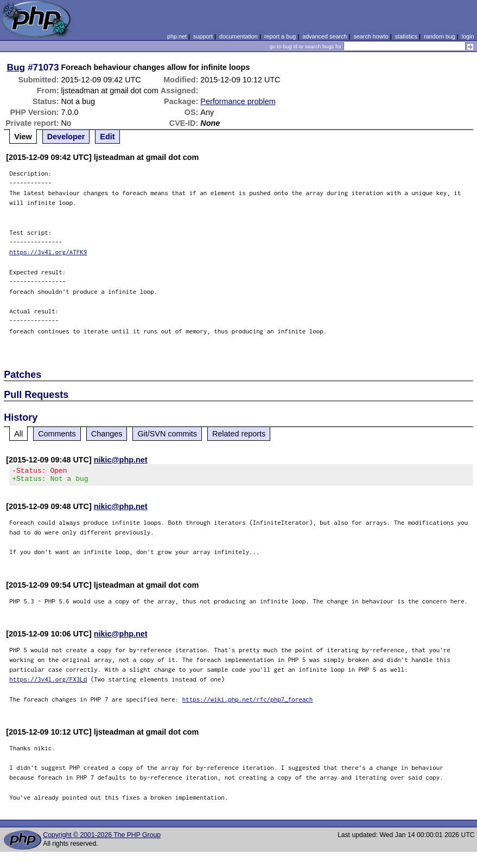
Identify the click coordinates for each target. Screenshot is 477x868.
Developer (66, 137)
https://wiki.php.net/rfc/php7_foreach (248, 702)
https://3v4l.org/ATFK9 (48, 252)
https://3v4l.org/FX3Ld (48, 682)
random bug (440, 36)
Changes (107, 434)
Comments (57, 434)
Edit (107, 137)
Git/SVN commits (167, 434)
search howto (371, 36)
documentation (238, 36)
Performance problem (238, 101)
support (203, 36)
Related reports (239, 434)
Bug (16, 67)
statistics (406, 36)
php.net (177, 36)
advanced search (325, 36)
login (468, 36)
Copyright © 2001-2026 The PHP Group (102, 838)
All (18, 434)
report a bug (280, 36)
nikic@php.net (121, 460)
